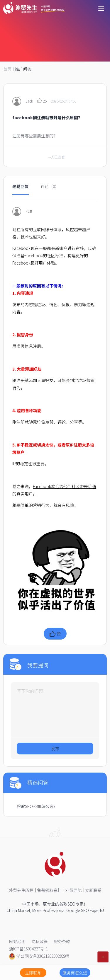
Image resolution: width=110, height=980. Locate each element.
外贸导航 (73, 890)
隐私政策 (40, 941)
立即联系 (93, 890)
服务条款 (62, 941)
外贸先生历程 (21, 890)
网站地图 (17, 941)
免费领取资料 (49, 890)
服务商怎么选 (75, 973)
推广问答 (23, 69)
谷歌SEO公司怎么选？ (37, 806)
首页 (7, 69)
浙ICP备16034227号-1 (28, 949)
